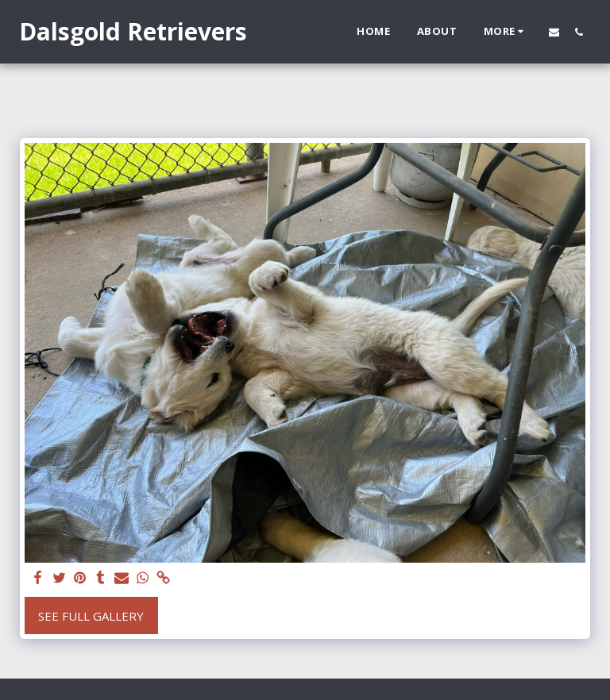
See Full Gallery (91, 616)
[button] (554, 32)
